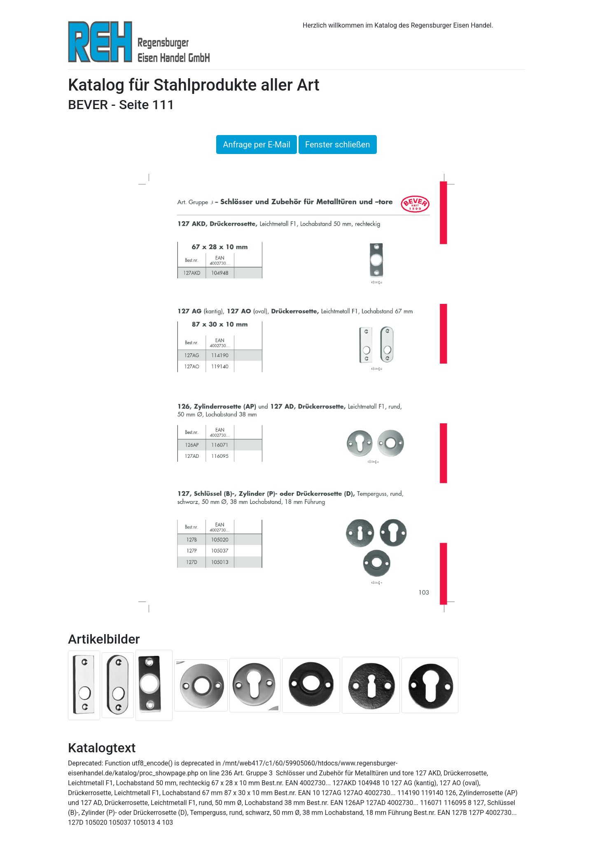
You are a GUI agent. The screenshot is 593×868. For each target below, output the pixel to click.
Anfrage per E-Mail (257, 145)
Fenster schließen (337, 145)
